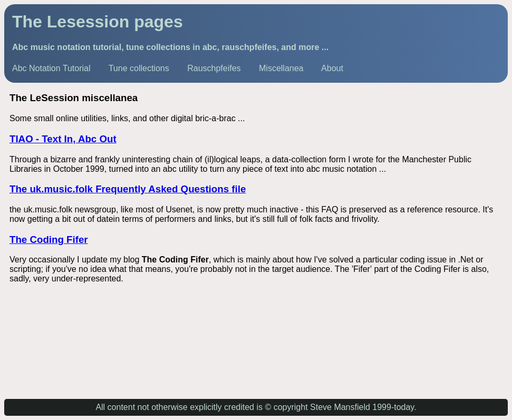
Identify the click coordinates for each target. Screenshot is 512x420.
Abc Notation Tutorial (51, 68)
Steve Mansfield (340, 407)
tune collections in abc (171, 47)
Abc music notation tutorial (67, 47)
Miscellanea (281, 68)
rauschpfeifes (249, 47)
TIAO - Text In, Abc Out (63, 139)
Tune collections (139, 68)
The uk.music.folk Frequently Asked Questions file (128, 189)
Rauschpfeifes (214, 68)
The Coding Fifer (49, 240)
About (332, 68)
